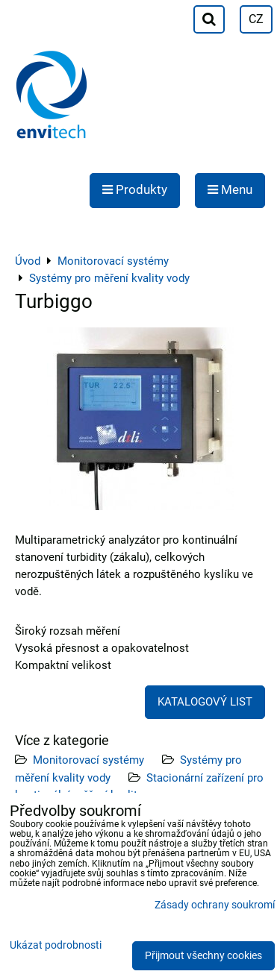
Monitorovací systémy (88, 760)
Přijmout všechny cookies (203, 956)
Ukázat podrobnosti (56, 946)
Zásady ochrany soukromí (215, 905)
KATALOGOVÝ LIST (205, 702)
